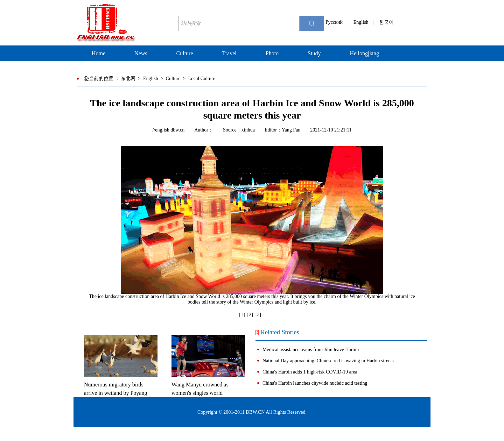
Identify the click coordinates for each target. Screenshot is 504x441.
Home (99, 53)
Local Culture (202, 79)
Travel (229, 53)
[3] (258, 315)
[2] (250, 315)
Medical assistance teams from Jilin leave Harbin (311, 350)
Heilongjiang (364, 53)
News (141, 53)
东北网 (128, 79)
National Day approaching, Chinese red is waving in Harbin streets (328, 361)
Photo (272, 53)
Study (314, 53)
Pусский (334, 22)
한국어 (386, 22)
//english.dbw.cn (169, 130)
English (361, 22)
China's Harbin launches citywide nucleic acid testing (315, 383)
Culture (185, 53)
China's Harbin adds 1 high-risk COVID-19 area (310, 372)
